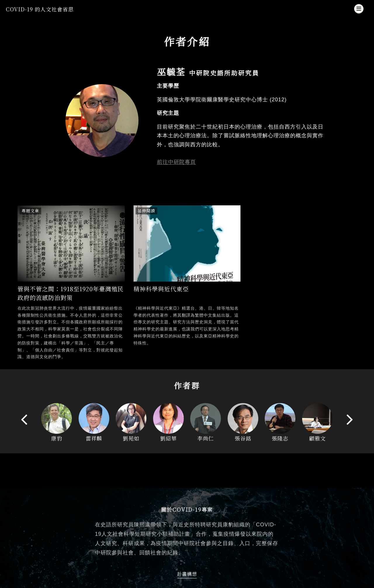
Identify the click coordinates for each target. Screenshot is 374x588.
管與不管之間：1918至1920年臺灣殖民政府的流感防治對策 (71, 293)
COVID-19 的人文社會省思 (40, 9)
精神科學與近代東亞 (161, 289)
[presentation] (24, 419)
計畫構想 (187, 574)
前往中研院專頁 (176, 162)
